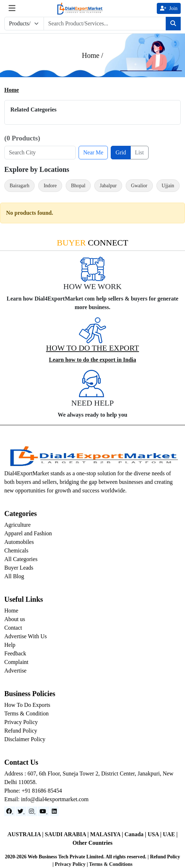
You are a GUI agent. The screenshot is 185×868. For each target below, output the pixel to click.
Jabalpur (108, 186)
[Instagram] (32, 811)
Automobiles (19, 542)
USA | (155, 834)
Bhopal (78, 186)
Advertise (15, 671)
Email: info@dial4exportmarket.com (46, 799)
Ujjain (168, 186)
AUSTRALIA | (26, 834)
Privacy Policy (21, 722)
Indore (50, 186)
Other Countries (92, 843)
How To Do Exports (27, 705)
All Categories (21, 559)
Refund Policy (21, 731)
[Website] (21, 811)
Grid (121, 152)
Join (169, 8)
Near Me (93, 152)
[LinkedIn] (54, 811)
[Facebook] (10, 811)
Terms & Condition (26, 713)
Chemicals (16, 550)
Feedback (15, 653)
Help (10, 645)
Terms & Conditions (111, 864)
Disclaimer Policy (25, 739)
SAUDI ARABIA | (68, 834)
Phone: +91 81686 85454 (33, 791)
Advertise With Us (26, 636)
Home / (92, 55)
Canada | (136, 834)
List (139, 152)
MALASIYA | (107, 834)
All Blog (14, 576)
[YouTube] (44, 811)
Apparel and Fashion (28, 533)
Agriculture (17, 525)
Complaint (16, 662)
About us (15, 619)
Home (12, 90)
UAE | (170, 834)
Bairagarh (19, 186)
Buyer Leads (19, 568)
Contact (13, 628)
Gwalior (139, 186)
